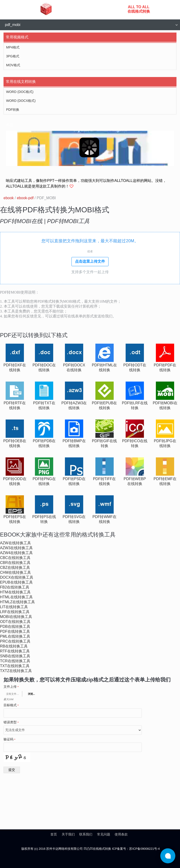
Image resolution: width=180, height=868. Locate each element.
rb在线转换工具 (14, 646)
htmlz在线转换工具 (17, 602)
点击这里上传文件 (90, 261)
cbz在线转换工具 (15, 568)
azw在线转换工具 (15, 543)
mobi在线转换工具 (16, 617)
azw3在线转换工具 (16, 548)
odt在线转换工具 (15, 622)
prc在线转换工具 (15, 641)
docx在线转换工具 (17, 577)
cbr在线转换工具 (15, 563)
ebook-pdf (25, 198)
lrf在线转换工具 (15, 612)
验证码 (9, 739)
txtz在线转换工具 (16, 671)
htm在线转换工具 (15, 592)
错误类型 (11, 722)
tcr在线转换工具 (15, 661)
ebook (9, 198)
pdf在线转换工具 (15, 631)
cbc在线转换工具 (15, 558)
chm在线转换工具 (15, 572)
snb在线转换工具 (15, 656)
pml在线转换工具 (15, 636)
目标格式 (11, 705)
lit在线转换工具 (14, 607)
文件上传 (11, 687)
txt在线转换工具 (15, 666)
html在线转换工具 (16, 597)
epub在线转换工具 (16, 582)
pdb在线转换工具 (15, 627)
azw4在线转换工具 (16, 553)
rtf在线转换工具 (15, 651)
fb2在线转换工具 (15, 587)
